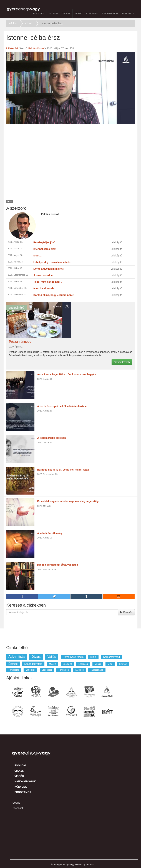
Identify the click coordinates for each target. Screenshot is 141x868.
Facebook (18, 808)
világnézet (47, 670)
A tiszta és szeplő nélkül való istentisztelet (62, 406)
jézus (36, 657)
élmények (30, 670)
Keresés (126, 612)
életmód (13, 664)
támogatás (14, 670)
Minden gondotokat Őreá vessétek (58, 565)
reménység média (73, 657)
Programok (110, 14)
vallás (52, 657)
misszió (53, 664)
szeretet (123, 664)
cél (10, 201)
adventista (17, 657)
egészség (83, 664)
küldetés (79, 670)
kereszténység (111, 657)
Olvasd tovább (122, 362)
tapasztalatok (97, 670)
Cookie (16, 803)
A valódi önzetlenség (50, 533)
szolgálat (67, 664)
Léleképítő (12, 48)
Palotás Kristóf (36, 48)
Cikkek (66, 14)
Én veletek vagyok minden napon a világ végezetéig (68, 501)
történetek (64, 670)
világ (110, 664)
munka (98, 664)
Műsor (53, 14)
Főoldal (39, 14)
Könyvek (92, 14)
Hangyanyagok (25, 781)
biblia (93, 657)
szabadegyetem (33, 664)
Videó (78, 14)
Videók (19, 776)
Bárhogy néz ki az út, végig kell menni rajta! (63, 470)
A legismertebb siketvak (52, 438)
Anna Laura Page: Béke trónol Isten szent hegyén (67, 374)
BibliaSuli (129, 14)
